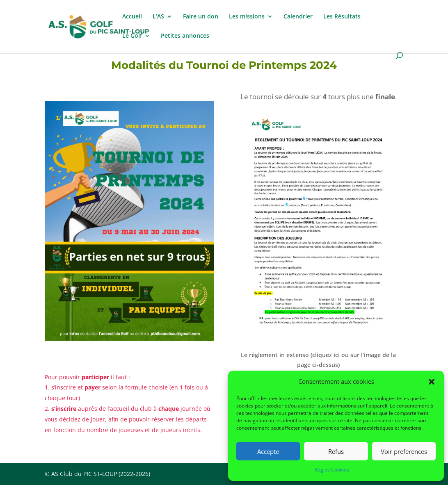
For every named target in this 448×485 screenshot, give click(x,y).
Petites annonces (185, 36)
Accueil (132, 17)
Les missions (247, 17)
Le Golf (132, 36)
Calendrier (298, 17)
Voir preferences (404, 451)
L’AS (158, 17)
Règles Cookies (332, 470)
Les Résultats (342, 17)
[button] (432, 382)
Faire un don (201, 17)
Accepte (268, 451)
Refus (336, 451)
